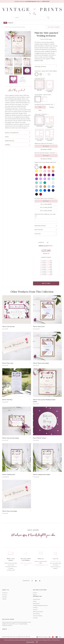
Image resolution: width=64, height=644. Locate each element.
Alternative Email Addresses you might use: (45, 215)
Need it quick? (36, 603)
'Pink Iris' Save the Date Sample (11, 438)
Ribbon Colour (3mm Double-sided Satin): (46, 162)
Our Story (5, 595)
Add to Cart (46, 283)
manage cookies (30, 642)
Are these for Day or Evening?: (43, 104)
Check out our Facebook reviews (26, 564)
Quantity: (41, 242)
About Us (35, 610)
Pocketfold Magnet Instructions (40, 606)
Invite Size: (37, 78)
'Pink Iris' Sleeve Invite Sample (41, 363)
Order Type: (38, 114)
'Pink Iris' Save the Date (8, 327)
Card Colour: (38, 71)
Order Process (37, 599)
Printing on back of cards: (41, 198)
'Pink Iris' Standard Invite (9, 475)
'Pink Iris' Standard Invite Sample (42, 475)
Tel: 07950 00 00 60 (56, 562)
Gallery (35, 601)
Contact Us (5, 593)
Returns (35, 595)
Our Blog (4, 597)
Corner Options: (39, 95)
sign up (6, 629)
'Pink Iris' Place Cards (8, 363)
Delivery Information (38, 612)
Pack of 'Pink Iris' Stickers (40, 438)
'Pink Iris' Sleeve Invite (39, 327)
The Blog (35, 608)
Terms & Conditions (38, 616)
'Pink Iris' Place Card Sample (10, 511)
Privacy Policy (36, 614)
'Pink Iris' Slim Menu (7, 400)
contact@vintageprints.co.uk (41, 565)
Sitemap (4, 599)
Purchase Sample (54, 27)
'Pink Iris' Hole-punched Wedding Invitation (15, 27)
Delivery (35, 593)
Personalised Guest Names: (42, 153)
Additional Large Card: (41, 143)
